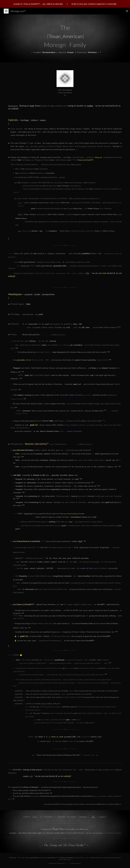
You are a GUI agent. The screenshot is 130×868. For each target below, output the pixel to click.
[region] (65, 4)
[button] (127, 11)
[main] (65, 38)
